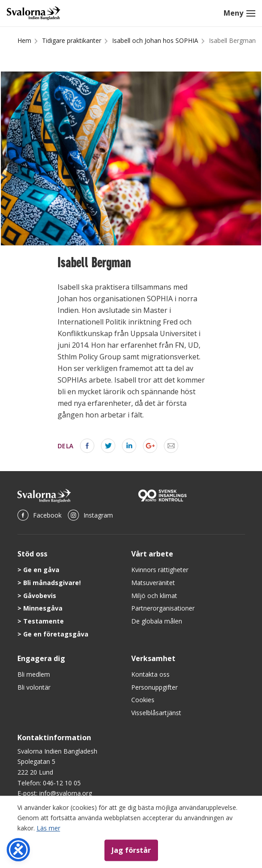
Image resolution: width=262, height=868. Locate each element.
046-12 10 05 (62, 783)
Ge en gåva (41, 570)
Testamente (44, 621)
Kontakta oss (150, 674)
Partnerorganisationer (163, 608)
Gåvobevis (40, 596)
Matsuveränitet (153, 583)
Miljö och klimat (154, 596)
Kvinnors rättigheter (160, 570)
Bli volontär (34, 687)
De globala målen (157, 621)
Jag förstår (131, 850)
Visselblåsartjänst (156, 713)
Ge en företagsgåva (56, 634)
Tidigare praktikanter (72, 40)
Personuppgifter (154, 687)
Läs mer (48, 828)
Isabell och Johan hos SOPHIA (155, 40)
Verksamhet (153, 658)
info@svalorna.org (66, 793)
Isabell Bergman (232, 40)
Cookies (143, 700)
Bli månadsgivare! (52, 583)
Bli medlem (34, 674)
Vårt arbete (152, 554)
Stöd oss (32, 554)
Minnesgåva (43, 608)
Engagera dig (41, 658)
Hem (24, 40)
